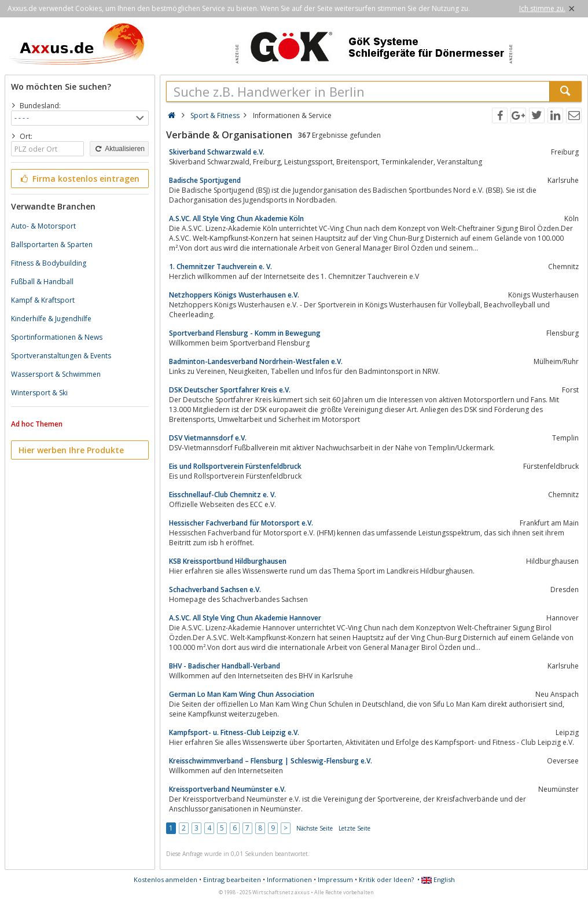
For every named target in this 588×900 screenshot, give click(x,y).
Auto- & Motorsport (43, 226)
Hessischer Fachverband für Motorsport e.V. (241, 523)
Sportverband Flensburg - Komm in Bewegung (245, 333)
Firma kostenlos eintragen (79, 179)
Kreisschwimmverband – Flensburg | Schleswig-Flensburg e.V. (271, 761)
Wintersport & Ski (39, 393)
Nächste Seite (315, 828)
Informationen (289, 879)
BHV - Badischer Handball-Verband (225, 666)
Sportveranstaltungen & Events (61, 356)
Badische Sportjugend (205, 180)
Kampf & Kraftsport (43, 300)
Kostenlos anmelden (166, 879)
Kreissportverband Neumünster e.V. (227, 789)
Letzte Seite (354, 828)
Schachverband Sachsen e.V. (215, 589)
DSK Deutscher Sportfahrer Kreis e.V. (230, 390)
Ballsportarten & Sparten (52, 245)
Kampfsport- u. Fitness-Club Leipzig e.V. (234, 732)
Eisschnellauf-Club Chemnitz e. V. (223, 495)
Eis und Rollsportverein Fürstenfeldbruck (235, 466)
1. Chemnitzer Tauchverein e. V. (220, 267)
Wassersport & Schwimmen (56, 374)
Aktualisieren (119, 149)
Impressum (335, 879)
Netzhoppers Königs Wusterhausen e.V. (234, 295)
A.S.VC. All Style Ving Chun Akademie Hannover (245, 618)
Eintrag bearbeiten (232, 879)
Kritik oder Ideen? (386, 879)
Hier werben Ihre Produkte (71, 450)
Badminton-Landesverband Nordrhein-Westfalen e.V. (256, 361)
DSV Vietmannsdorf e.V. (208, 438)
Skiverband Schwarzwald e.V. (217, 152)
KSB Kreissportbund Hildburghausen (228, 561)
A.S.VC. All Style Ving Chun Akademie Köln (236, 218)
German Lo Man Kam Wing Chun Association (242, 694)
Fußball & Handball (42, 282)
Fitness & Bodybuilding (49, 263)
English (438, 879)
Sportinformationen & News (57, 337)
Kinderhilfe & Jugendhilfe (51, 319)
